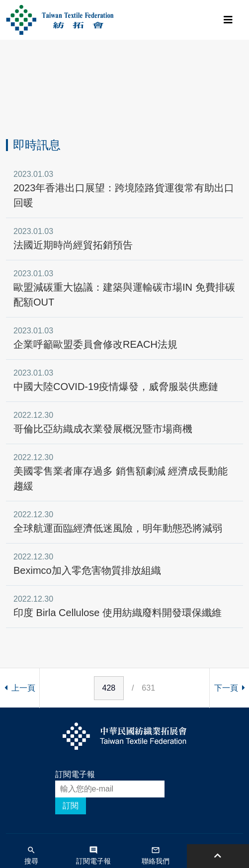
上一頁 (20, 688)
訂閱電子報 (75, 774)
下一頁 (230, 688)
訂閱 (71, 806)
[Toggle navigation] (228, 20)
